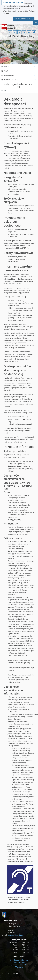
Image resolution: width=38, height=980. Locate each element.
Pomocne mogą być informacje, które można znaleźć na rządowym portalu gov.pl (17, 431)
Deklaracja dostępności (17, 84)
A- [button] (20, 32)
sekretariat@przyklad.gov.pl (22, 424)
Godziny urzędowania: (19, 940)
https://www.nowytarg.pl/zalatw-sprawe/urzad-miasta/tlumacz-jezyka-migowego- (23, 828)
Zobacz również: (19, 957)
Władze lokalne (9, 75)
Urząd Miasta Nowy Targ (19, 36)
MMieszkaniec (13, 461)
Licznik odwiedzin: (7, 974)
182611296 (17, 284)
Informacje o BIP (10, 80)
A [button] (10, 32)
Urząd (6, 71)
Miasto (6, 66)
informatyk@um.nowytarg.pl (20, 281)
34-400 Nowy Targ (13, 926)
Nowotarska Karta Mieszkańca (19, 466)
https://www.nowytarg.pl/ (13, 127)
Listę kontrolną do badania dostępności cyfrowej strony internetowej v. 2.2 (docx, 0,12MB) (19, 246)
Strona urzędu (19, 962)
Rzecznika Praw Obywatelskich (15, 440)
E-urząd (19, 967)
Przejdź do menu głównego (13, 3)
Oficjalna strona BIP (19, 965)
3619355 (15, 974)
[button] (24, 32)
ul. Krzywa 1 (13, 924)
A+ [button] (15, 32)
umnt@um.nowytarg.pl (16, 935)
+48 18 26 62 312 (13, 933)
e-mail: (13, 935)
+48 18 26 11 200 (13, 930)
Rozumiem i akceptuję (24, 19)
